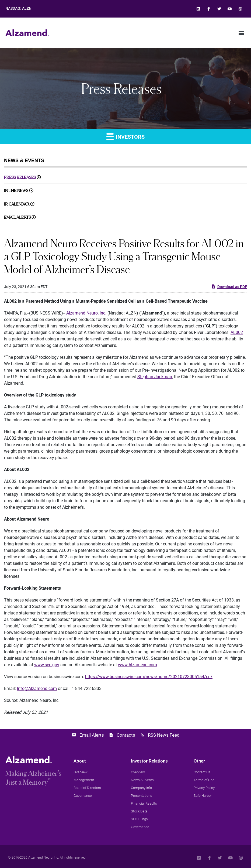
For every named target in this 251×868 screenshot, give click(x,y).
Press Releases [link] (20, 177)
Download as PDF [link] (229, 286)
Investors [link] (125, 136)
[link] (198, 9)
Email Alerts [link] (17, 217)
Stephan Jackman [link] (155, 377)
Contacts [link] (126, 735)
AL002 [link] (237, 332)
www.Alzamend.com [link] (137, 665)
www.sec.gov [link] (47, 665)
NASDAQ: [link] (18, 8)
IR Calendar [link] (17, 204)
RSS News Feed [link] (164, 735)
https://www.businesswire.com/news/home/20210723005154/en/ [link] (149, 677)
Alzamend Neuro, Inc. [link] (86, 313)
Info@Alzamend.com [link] (37, 688)
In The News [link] (16, 191)
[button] (241, 33)
